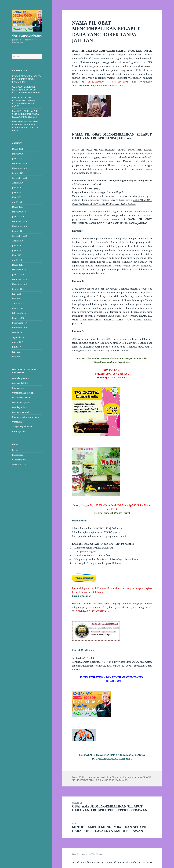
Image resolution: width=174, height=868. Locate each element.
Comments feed (19, 460)
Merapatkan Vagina (85, 552)
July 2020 (16, 188)
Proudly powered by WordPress (87, 854)
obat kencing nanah (21, 398)
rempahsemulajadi (99, 777)
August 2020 (18, 183)
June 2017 (17, 352)
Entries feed (18, 455)
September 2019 (20, 236)
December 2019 (19, 221)
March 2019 (18, 265)
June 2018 (17, 294)
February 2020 (19, 212)
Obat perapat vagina (22, 412)
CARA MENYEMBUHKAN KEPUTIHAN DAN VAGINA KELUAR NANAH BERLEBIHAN (26, 90)
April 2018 (17, 304)
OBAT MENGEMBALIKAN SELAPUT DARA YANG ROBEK (119, 150)
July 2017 (16, 347)
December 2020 (19, 163)
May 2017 (17, 357)
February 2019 (19, 270)
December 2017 (19, 323)
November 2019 (20, 226)
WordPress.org (19, 465)
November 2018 (20, 284)
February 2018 (19, 313)
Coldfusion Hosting (94, 862)
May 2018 (17, 299)
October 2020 (18, 173)
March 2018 (18, 308)
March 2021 (18, 149)
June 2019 (17, 250)
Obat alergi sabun (20, 378)
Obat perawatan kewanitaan (25, 417)
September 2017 (20, 337)
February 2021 (19, 154)
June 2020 (17, 192)
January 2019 (18, 275)
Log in (15, 450)
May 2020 (17, 197)
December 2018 (19, 279)
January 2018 (18, 318)
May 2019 (17, 255)
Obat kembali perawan (23, 393)
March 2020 (18, 207)
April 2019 (17, 260)
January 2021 (18, 159)
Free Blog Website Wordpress (136, 862)
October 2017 (18, 333)
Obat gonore (18, 388)
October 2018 (18, 289)
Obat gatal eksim (20, 383)
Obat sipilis (17, 422)
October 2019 (18, 231)
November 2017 (20, 328)
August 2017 (18, 342)
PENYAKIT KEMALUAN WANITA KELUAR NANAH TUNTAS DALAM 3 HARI (27, 79)
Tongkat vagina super (22, 427)
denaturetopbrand (27, 35)
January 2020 (18, 217)
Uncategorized (19, 431)
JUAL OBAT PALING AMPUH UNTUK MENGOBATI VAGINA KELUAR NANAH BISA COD (25, 114)
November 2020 (20, 168)
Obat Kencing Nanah (22, 402)
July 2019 (16, 246)
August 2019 (18, 241)
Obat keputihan (19, 407)
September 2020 (20, 178)
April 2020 (17, 202)
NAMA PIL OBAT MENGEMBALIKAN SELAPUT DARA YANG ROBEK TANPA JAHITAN (112, 779)
